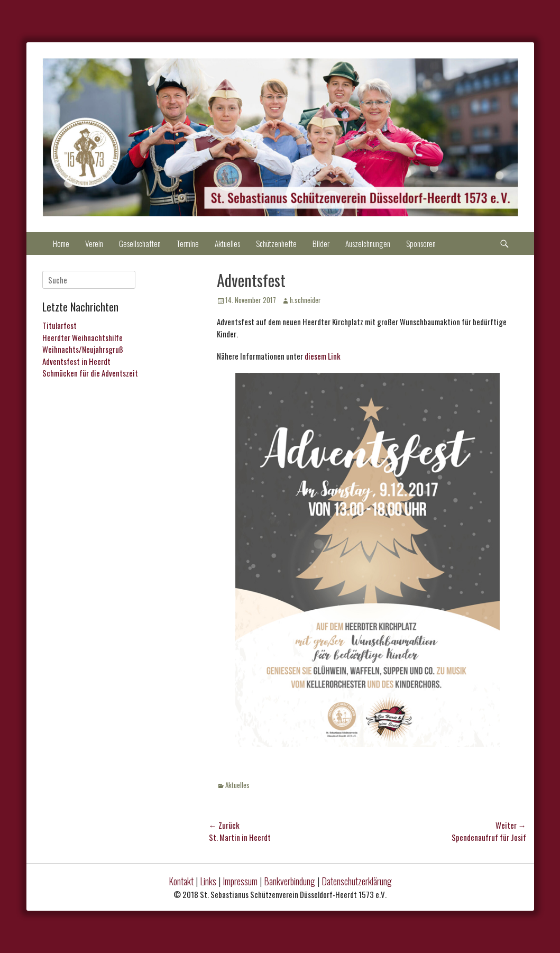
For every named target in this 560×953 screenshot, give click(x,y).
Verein (94, 243)
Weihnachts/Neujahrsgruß (83, 349)
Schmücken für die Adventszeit (90, 373)
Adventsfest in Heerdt (76, 361)
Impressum (240, 881)
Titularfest (59, 325)
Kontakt (181, 881)
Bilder (321, 243)
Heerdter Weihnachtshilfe (82, 337)
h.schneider (305, 300)
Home (61, 243)
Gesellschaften (140, 243)
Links (208, 881)
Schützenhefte (276, 243)
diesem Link (323, 356)
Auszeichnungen (368, 243)
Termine (188, 243)
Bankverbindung (290, 881)
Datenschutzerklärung (357, 881)
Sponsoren (421, 243)
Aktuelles (227, 243)
